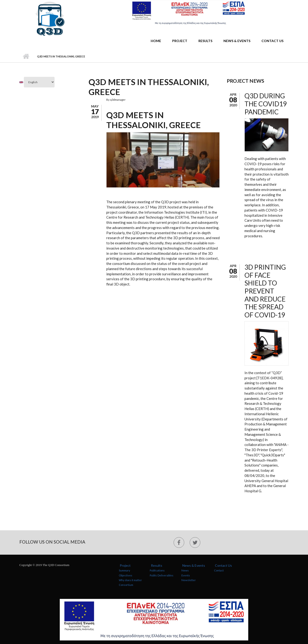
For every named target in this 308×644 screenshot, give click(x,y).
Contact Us (272, 41)
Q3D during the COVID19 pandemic (266, 104)
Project (180, 41)
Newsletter (189, 580)
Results (205, 41)
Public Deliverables (162, 575)
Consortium (126, 585)
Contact (219, 570)
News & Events (237, 41)
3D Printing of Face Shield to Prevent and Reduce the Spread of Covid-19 (265, 291)
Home (156, 41)
